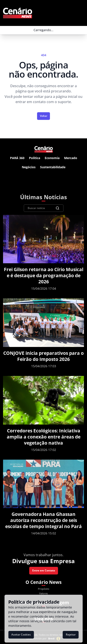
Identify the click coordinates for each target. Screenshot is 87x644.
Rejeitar (71, 635)
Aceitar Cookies (21, 635)
